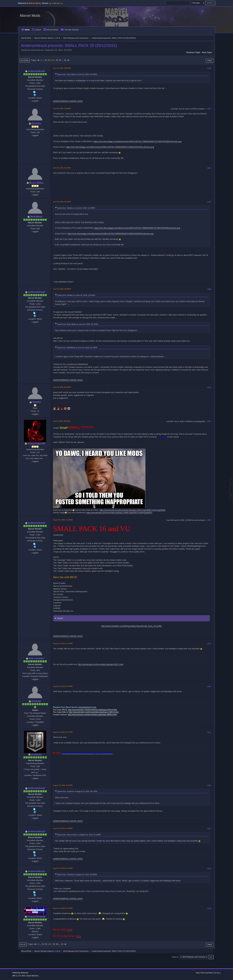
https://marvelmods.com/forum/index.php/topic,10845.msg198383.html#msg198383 (132, 510)
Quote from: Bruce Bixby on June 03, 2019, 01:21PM (78, 324)
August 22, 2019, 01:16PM (63, 643)
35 (57, 60)
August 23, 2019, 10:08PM (63, 828)
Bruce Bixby (36, 183)
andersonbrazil (36, 71)
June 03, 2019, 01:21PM (62, 168)
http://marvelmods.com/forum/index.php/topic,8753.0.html (93, 710)
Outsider (36, 701)
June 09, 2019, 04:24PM (62, 387)
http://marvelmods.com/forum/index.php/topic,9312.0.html (101, 664)
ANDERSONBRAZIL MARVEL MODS (68, 101)
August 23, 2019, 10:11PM (63, 868)
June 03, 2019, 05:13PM (62, 202)
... (43, 60)
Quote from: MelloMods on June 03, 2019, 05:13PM (77, 347)
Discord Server (51, 30)
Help (197, 973)
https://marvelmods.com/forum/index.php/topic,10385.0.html (87, 753)
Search (37, 30)
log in (51, 3)
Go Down (25, 60)
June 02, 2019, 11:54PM (62, 109)
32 (46, 60)
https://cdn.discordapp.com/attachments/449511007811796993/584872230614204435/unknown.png (110, 147)
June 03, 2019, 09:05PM (62, 289)
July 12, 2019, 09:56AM (62, 421)
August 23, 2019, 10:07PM (63, 785)
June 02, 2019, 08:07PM (62, 68)
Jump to (175, 957)
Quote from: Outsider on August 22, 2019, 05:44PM (77, 874)
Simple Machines (32, 976)
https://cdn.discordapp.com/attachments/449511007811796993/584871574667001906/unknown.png (137, 141)
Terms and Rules (207, 973)
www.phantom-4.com (87, 707)
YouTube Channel (70, 30)
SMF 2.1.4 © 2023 (19, 976)
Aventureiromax (36, 917)
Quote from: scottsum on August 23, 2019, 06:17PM (77, 791)
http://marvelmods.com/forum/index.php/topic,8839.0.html (92, 715)
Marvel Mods (30, 16)
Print (210, 61)
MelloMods (36, 217)
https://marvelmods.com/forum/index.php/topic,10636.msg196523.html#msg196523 (119, 513)
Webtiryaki (24, 973)
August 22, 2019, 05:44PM (63, 686)
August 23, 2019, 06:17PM (63, 732)
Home (25, 30)
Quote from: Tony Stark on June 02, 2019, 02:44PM (77, 74)
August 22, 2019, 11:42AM (63, 520)
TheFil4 (36, 402)
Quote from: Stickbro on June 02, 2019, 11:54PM (76, 208)
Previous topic (193, 52)
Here (70, 930)
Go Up (23, 944)
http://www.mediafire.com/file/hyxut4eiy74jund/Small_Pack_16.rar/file (132, 626)
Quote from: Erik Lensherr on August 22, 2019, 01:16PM (79, 835)
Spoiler (60, 618)
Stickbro (36, 123)
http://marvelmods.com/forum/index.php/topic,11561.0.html (94, 712)
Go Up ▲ (217, 973)
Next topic (207, 52)
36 (60, 60)
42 (65, 60)
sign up (60, 3)
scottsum (36, 754)
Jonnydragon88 (36, 443)
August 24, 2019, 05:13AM (63, 908)
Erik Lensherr (36, 658)
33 (49, 60)
